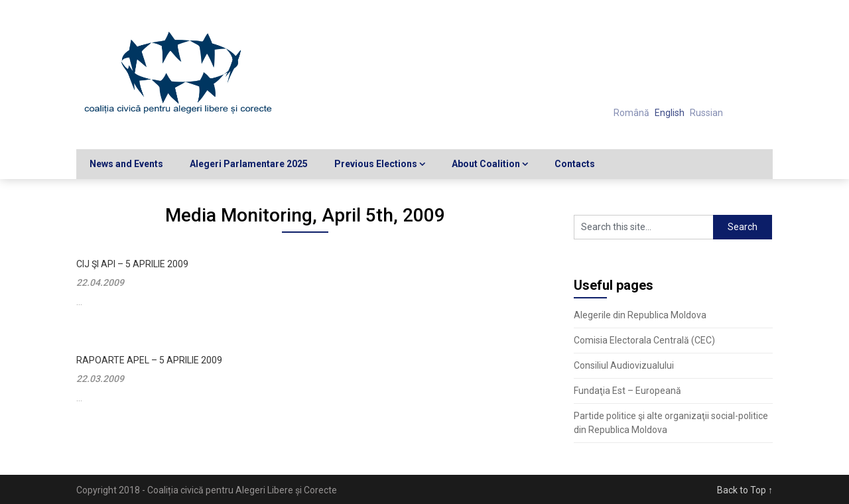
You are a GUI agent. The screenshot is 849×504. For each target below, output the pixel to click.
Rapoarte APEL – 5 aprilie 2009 (149, 360)
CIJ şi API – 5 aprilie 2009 (132, 264)
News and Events (126, 164)
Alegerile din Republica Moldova (640, 315)
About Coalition (486, 164)
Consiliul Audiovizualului (624, 365)
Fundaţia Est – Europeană (627, 391)
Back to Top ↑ (745, 490)
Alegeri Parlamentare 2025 (249, 164)
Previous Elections (376, 164)
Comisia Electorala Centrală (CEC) (644, 340)
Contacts (575, 164)
